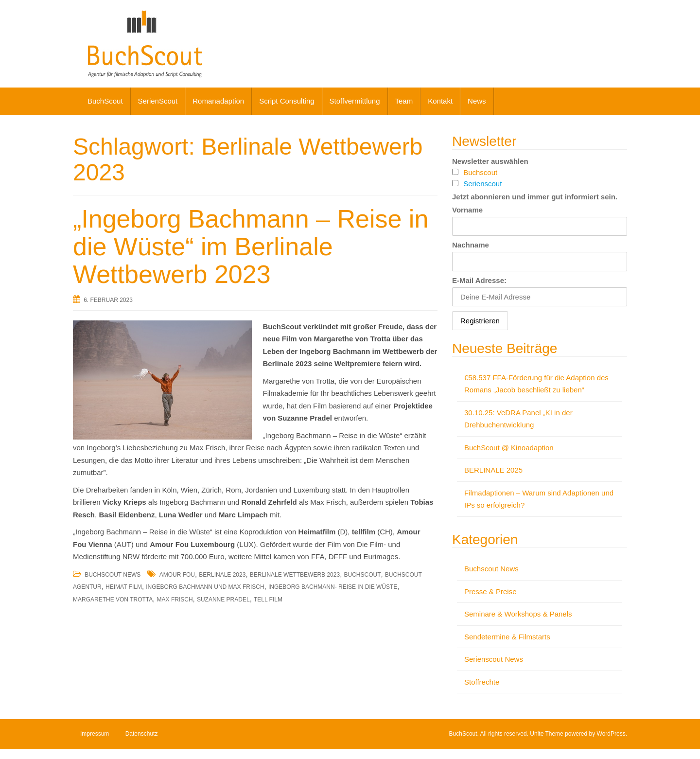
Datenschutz (142, 734)
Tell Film (268, 600)
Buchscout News (113, 575)
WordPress (611, 734)
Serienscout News (494, 659)
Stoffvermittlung (355, 101)
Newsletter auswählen (490, 161)
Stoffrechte (482, 682)
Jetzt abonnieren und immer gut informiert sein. (535, 197)
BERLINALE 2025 (493, 470)
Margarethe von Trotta (113, 600)
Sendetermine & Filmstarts (507, 637)
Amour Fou (177, 575)
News (477, 101)
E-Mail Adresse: (479, 280)
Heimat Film (124, 587)
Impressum (95, 734)
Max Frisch (175, 600)
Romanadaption (218, 101)
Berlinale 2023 (222, 575)
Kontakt (440, 101)
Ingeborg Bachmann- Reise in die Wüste (333, 587)
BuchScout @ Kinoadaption (509, 448)
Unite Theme (546, 734)
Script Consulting (287, 101)
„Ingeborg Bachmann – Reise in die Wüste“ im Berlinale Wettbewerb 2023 (251, 247)
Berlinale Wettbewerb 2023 (295, 575)
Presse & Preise (490, 591)
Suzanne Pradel (223, 600)
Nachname (471, 245)
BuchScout (105, 101)
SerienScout (158, 101)
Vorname (467, 210)
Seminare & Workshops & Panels (518, 614)
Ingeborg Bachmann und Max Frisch (205, 587)
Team (404, 101)
